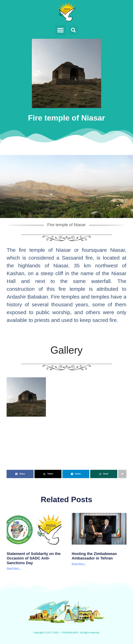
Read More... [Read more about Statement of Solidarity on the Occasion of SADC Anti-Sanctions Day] (14, 568)
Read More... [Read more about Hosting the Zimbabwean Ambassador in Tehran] (79, 564)
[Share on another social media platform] (122, 474)
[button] (60, 30)
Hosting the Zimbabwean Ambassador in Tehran (94, 556)
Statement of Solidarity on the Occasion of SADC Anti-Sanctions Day (34, 558)
